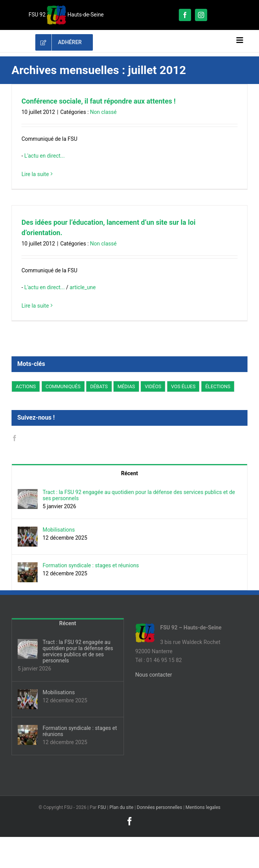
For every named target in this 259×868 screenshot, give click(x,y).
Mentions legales (203, 807)
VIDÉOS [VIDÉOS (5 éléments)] (153, 386)
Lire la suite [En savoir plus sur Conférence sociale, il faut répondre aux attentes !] (35, 174)
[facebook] (185, 15)
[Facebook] (15, 438)
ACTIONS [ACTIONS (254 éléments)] (26, 386)
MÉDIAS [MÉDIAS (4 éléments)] (126, 386)
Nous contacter (154, 675)
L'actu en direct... (44, 156)
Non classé (103, 112)
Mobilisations (59, 530)
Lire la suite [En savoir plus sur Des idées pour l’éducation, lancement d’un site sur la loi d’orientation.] (35, 306)
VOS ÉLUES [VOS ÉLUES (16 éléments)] (183, 386)
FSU (102, 807)
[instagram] (201, 15)
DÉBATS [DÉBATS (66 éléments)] (99, 386)
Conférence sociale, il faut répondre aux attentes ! (99, 101)
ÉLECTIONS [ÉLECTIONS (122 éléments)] (218, 386)
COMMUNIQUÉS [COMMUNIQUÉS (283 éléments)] (63, 386)
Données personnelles (160, 807)
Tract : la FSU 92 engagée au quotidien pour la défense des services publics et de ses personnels (139, 495)
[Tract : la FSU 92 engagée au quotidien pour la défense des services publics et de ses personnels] (28, 493)
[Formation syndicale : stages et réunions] (28, 567)
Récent (130, 473)
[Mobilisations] (28, 531)
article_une (82, 287)
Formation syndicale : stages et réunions (91, 565)
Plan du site (121, 807)
